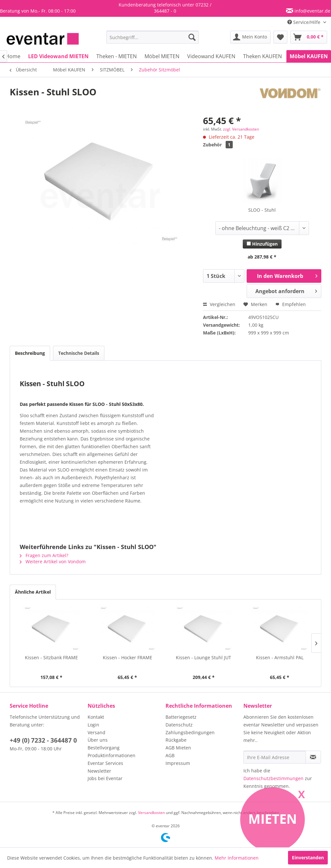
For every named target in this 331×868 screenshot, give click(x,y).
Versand (96, 732)
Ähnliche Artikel (33, 592)
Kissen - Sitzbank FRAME (51, 657)
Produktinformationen (112, 755)
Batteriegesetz (181, 717)
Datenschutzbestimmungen (273, 778)
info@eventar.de (312, 11)
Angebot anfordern (286, 290)
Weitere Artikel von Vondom (53, 561)
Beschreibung (30, 353)
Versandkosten (151, 813)
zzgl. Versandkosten (241, 129)
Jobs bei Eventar (105, 778)
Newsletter (99, 771)
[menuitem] (153, 37)
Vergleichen (219, 304)
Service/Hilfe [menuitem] (304, 22)
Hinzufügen (262, 244)
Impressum (178, 763)
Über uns (98, 740)
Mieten (273, 819)
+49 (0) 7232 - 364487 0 (43, 740)
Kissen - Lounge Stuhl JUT (203, 657)
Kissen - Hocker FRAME (128, 657)
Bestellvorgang (104, 748)
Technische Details (79, 353)
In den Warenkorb (287, 275)
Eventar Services (105, 763)
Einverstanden (308, 857)
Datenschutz (179, 725)
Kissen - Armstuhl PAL (280, 657)
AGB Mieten (178, 748)
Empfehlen (291, 304)
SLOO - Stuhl (262, 210)
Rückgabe (176, 740)
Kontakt (96, 717)
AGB (170, 755)
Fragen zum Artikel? (44, 555)
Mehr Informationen (237, 858)
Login (93, 725)
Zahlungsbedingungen (190, 732)
